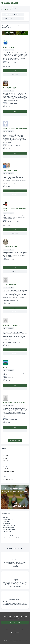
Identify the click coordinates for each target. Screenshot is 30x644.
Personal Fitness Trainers (9, 530)
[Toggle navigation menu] (28, 3)
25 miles (6, 456)
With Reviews (8, 469)
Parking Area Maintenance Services (11, 538)
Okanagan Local (5, 8)
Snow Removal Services (9, 536)
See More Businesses (15, 441)
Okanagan (15, 8)
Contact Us (25, 630)
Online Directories (11, 630)
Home (4, 630)
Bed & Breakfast (7, 532)
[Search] (26, 19)
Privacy (17, 633)
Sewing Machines (9, 479)
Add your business (15, 622)
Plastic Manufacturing (8, 528)
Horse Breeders (7, 523)
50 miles (6, 458)
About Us (19, 630)
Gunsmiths (5, 540)
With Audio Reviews (9, 471)
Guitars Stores (6, 521)
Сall (15, 70)
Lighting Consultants (8, 519)
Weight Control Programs (9, 525)
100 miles (7, 461)
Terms (13, 633)
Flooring (5, 534)
